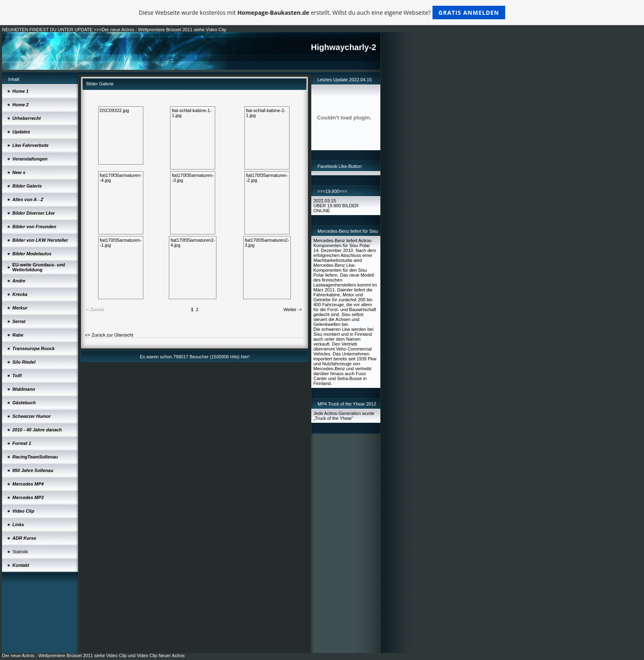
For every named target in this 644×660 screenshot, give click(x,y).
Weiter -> (293, 309)
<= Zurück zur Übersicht (109, 335)
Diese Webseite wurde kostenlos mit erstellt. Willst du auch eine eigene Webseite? (322, 13)
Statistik (20, 552)
